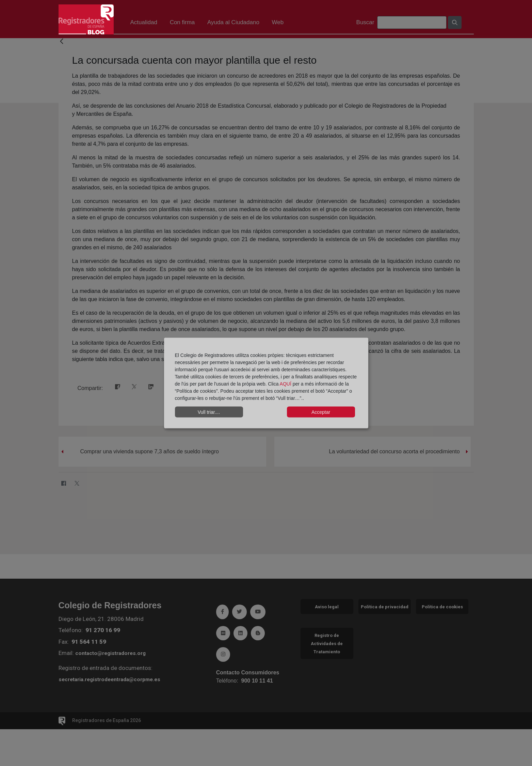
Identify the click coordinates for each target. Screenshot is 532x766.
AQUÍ (286, 384)
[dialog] (266, 383)
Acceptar (321, 412)
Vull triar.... (209, 412)
